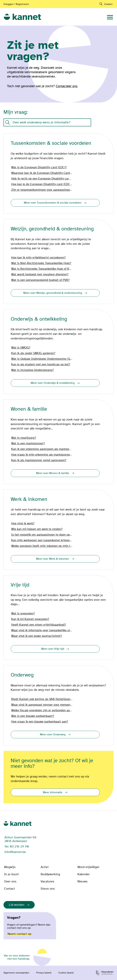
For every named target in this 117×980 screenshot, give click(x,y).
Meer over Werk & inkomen (53, 559)
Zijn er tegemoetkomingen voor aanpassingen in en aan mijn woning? (42, 190)
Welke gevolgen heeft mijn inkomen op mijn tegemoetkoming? (42, 546)
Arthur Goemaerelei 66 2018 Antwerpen (20, 839)
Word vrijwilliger (88, 867)
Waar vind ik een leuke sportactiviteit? (37, 636)
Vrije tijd (20, 585)
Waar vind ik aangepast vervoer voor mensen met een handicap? (42, 705)
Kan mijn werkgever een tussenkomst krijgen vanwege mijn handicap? (42, 540)
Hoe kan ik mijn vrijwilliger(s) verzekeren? (38, 258)
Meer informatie (53, 792)
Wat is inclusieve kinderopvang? (32, 370)
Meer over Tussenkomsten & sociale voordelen (53, 203)
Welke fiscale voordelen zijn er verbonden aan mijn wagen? (42, 710)
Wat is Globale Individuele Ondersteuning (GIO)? (42, 359)
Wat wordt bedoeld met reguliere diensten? (40, 274)
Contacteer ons (67, 86)
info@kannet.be (15, 852)
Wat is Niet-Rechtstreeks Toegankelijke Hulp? (41, 263)
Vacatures (47, 881)
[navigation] (110, 17)
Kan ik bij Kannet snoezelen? (30, 619)
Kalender (84, 874)
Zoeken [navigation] (108, 4)
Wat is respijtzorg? (24, 438)
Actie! (45, 867)
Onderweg (22, 675)
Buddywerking (50, 874)
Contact (9, 889)
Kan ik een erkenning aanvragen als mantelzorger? (42, 449)
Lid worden (17, 905)
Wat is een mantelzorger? (28, 443)
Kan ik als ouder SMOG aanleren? (33, 353)
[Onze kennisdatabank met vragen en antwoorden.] (47, 122)
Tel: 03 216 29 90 (17, 847)
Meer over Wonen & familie (53, 473)
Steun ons (48, 889)
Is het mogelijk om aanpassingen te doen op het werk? (42, 535)
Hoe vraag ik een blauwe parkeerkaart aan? (40, 722)
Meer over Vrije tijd (53, 649)
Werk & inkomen (29, 499)
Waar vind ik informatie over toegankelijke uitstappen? (42, 630)
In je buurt (11, 874)
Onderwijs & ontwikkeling (39, 319)
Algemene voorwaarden (16, 973)
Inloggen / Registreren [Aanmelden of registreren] (16, 4)
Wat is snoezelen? (23, 614)
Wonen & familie (29, 409)
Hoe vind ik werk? (23, 524)
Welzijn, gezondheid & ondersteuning (52, 229)
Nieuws (82, 881)
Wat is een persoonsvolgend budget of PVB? (40, 280)
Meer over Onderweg (53, 734)
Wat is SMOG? (21, 348)
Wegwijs (10, 867)
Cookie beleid (66, 973)
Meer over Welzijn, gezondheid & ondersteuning (53, 293)
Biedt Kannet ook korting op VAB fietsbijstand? (42, 699)
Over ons (10, 881)
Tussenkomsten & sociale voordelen (51, 143)
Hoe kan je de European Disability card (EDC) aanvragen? (42, 184)
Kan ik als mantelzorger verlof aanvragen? (39, 460)
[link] (22, 17)
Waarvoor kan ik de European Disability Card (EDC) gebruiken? (42, 173)
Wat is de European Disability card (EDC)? (39, 167)
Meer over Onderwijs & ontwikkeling (53, 383)
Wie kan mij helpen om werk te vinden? (37, 529)
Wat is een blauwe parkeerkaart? (33, 716)
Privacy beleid (44, 973)
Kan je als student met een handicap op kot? (41, 365)
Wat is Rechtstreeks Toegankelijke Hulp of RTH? (42, 269)
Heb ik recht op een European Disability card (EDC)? (42, 179)
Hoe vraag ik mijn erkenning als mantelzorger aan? (42, 455)
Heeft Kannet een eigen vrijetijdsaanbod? (39, 625)
